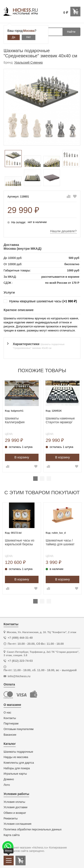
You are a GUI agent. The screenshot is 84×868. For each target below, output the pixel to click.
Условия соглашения (17, 824)
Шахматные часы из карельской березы (20, 542)
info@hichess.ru (19, 676)
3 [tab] (49, 479)
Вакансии (10, 735)
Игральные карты (15, 774)
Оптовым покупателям (19, 729)
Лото (7, 785)
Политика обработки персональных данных (33, 829)
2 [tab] (42, 479)
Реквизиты (11, 819)
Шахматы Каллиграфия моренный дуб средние (15, 420)
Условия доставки (15, 807)
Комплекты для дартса (19, 763)
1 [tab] (35, 479)
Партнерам (11, 724)
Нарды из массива (16, 757)
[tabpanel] (22, 426)
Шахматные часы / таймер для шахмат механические (60, 542)
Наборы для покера (17, 768)
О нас (7, 713)
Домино (9, 779)
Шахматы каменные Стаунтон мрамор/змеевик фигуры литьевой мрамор (60, 420)
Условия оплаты (14, 802)
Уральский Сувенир (29, 62)
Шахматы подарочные (18, 752)
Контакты (10, 718)
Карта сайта (12, 835)
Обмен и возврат (15, 813)
